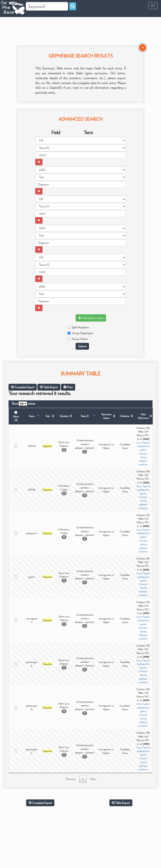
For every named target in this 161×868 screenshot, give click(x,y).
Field (56, 132)
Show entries (23, 404)
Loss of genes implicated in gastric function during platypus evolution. (143, 453)
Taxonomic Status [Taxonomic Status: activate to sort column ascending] (106, 416)
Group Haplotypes (80, 333)
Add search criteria (91, 318)
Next (93, 779)
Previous (71, 779)
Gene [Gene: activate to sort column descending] (32, 416)
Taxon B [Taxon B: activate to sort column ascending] (85, 416)
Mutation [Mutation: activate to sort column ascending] (64, 416)
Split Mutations (78, 327)
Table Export (49, 387)
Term (88, 132)
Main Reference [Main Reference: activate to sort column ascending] (143, 416)
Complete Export (23, 387)
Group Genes (78, 339)
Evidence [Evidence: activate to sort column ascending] (125, 416)
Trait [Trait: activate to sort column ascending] (48, 416)
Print (68, 387)
